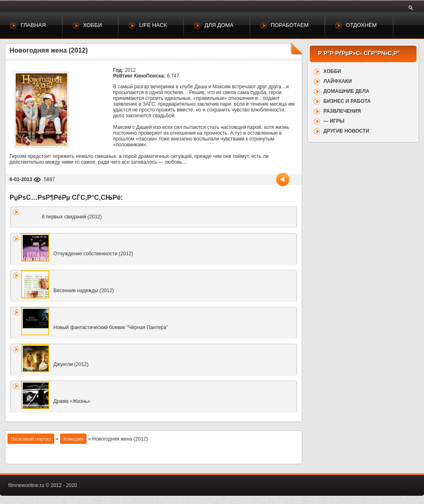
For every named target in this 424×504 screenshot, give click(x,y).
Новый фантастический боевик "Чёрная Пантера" (111, 327)
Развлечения (342, 111)
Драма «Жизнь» (72, 401)
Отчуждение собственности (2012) (93, 254)
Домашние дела (346, 91)
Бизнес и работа (347, 101)
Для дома (219, 25)
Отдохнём (361, 25)
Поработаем (290, 25)
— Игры (334, 121)
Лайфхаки (338, 81)
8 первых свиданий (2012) (72, 217)
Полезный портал (31, 439)
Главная (33, 25)
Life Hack (153, 25)
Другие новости (346, 131)
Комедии (73, 439)
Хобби (93, 25)
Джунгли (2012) (71, 364)
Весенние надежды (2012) (84, 291)
